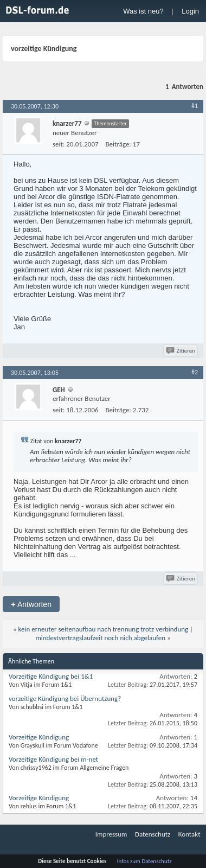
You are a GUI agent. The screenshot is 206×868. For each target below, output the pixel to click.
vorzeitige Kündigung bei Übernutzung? (65, 698)
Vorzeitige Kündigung (39, 737)
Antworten (31, 604)
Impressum (111, 834)
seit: (59, 144)
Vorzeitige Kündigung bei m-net (53, 759)
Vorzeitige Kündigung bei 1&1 (51, 676)
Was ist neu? (143, 11)
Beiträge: (118, 144)
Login (190, 11)
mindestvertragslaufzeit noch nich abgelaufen (100, 638)
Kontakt (189, 834)
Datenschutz (153, 834)
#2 (195, 372)
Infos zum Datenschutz (144, 861)
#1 (195, 106)
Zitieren (181, 351)
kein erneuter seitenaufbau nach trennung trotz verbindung (104, 629)
